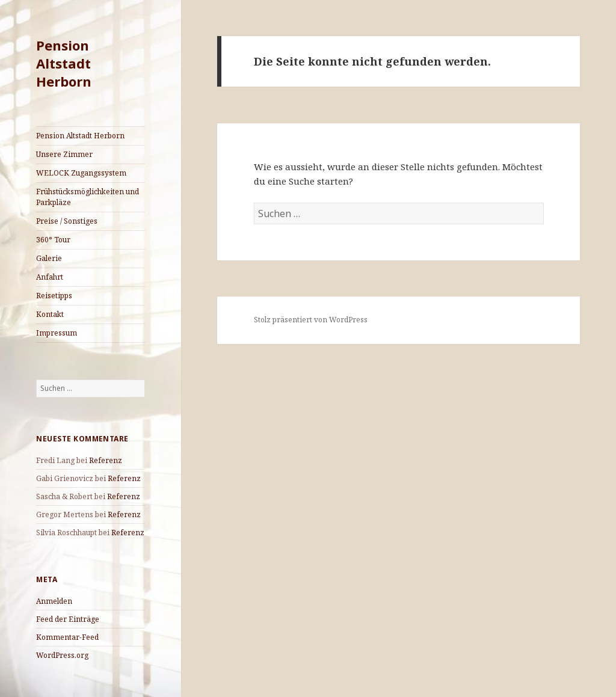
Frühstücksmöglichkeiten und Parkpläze (88, 197)
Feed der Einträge (68, 619)
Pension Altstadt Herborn (64, 63)
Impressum (57, 333)
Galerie (49, 258)
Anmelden (54, 601)
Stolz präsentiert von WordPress (311, 320)
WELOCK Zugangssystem (81, 173)
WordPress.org (62, 655)
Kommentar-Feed (67, 637)
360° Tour (53, 240)
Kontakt (50, 314)
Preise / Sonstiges (67, 221)
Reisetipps (54, 296)
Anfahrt (50, 277)
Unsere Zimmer (64, 154)
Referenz (106, 460)
